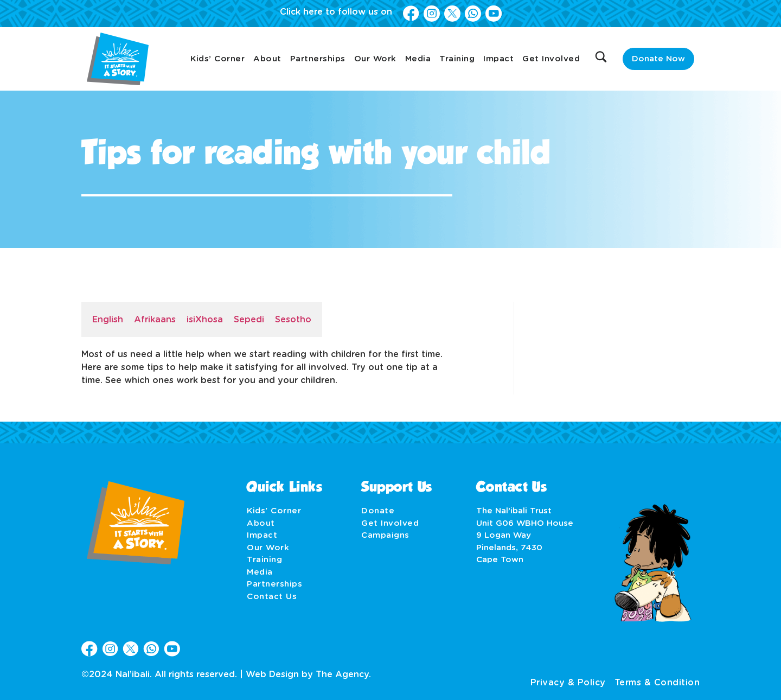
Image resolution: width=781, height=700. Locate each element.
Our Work (375, 59)
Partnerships (318, 59)
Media (418, 59)
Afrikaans (155, 320)
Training (457, 59)
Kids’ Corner (217, 59)
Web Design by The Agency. (308, 674)
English (108, 320)
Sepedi (249, 320)
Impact (498, 59)
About (267, 59)
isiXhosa (205, 320)
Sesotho (293, 320)
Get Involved (551, 59)
